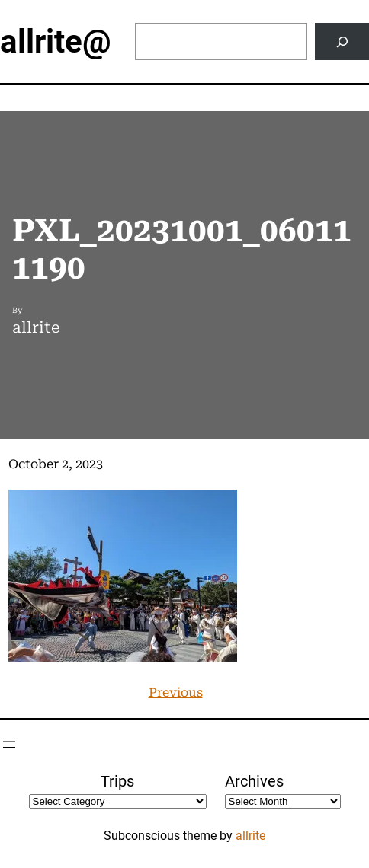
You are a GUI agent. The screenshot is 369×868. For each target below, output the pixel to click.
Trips (117, 781)
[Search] (342, 41)
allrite (250, 836)
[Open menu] (9, 745)
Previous (176, 692)
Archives (254, 781)
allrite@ (56, 41)
